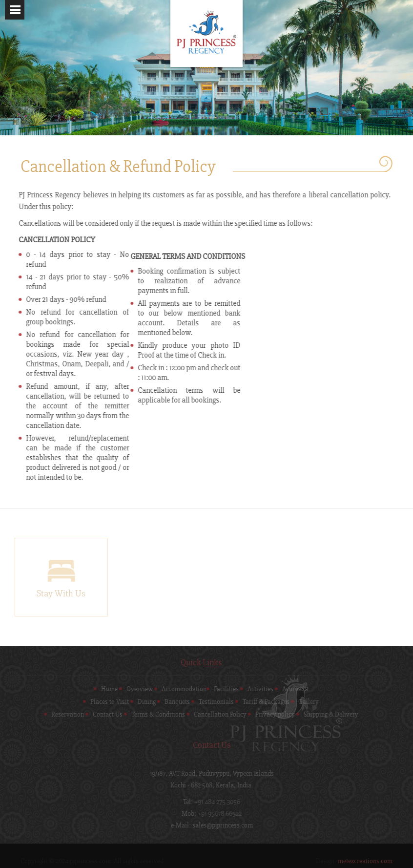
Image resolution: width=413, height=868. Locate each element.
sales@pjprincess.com (227, 826)
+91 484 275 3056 (222, 802)
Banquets (173, 702)
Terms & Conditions (154, 715)
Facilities (222, 689)
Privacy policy (271, 715)
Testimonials (212, 702)
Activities (257, 689)
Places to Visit (106, 702)
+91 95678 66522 (224, 814)
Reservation (63, 715)
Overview (136, 689)
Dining (143, 702)
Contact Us (103, 715)
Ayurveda (291, 689)
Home (105, 689)
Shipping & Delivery (327, 715)
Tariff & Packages (262, 702)
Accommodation (180, 689)
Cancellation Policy (216, 715)
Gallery (305, 702)
